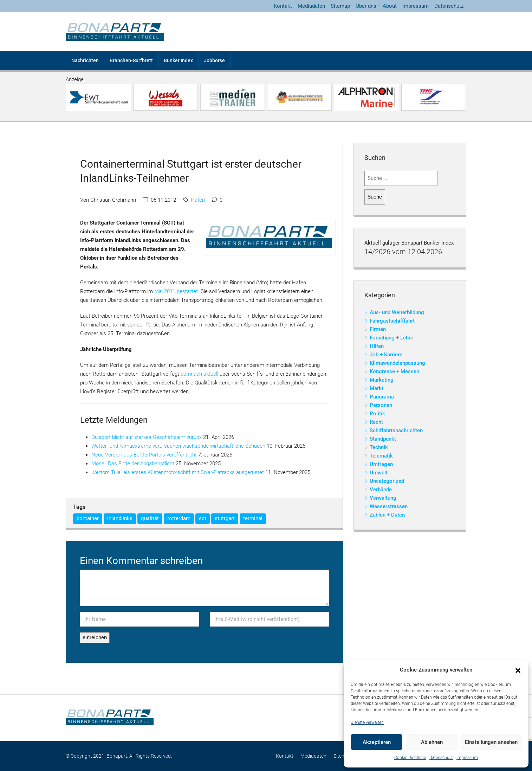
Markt (377, 388)
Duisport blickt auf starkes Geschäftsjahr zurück (147, 437)
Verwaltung (383, 498)
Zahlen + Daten (387, 515)
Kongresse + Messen (394, 371)
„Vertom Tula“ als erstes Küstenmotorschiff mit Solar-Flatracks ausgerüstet (178, 472)
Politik (377, 414)
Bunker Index (178, 60)
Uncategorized (387, 481)
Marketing (382, 380)
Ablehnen (432, 742)
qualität (150, 518)
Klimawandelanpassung (397, 363)
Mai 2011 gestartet (176, 291)
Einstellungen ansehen (491, 742)
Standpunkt (383, 439)
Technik (379, 447)
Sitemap (340, 6)
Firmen (378, 329)
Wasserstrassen (389, 506)
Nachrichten (85, 60)
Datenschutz (441, 758)
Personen (381, 405)
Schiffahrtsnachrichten (396, 430)
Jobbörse (214, 60)
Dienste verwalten (367, 723)
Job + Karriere (386, 355)
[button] (518, 670)
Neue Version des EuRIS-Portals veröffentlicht (144, 455)
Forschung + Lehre (391, 338)
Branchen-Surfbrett (131, 60)
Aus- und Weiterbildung (397, 312)
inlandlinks (120, 518)
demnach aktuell (199, 374)
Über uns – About (376, 6)
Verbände (381, 490)
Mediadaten (311, 6)
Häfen (198, 200)
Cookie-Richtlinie (410, 758)
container (88, 518)
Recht (376, 422)
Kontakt (283, 6)
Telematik (381, 456)
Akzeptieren (377, 742)
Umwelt (379, 473)
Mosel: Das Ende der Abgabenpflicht (133, 464)
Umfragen (381, 464)
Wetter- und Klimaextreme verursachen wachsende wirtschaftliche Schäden (178, 446)
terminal (253, 518)
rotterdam (179, 518)
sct (203, 518)
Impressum (467, 758)
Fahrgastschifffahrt (392, 321)
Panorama (382, 397)
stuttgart (225, 518)
